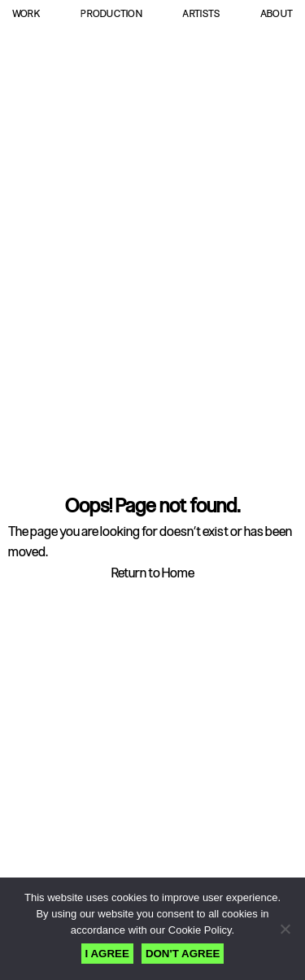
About (277, 14)
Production (111, 14)
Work (26, 14)
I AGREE (107, 954)
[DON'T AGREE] (285, 929)
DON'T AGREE (183, 954)
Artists (201, 14)
